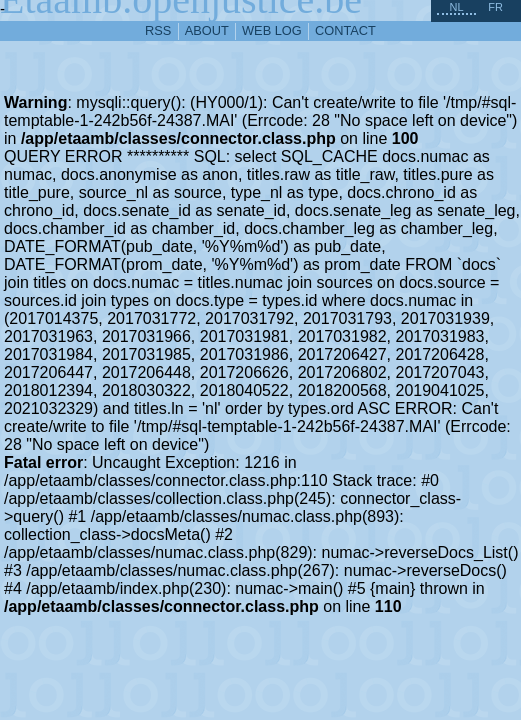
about (207, 30)
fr (495, 7)
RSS (158, 30)
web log (272, 30)
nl (456, 7)
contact (345, 30)
